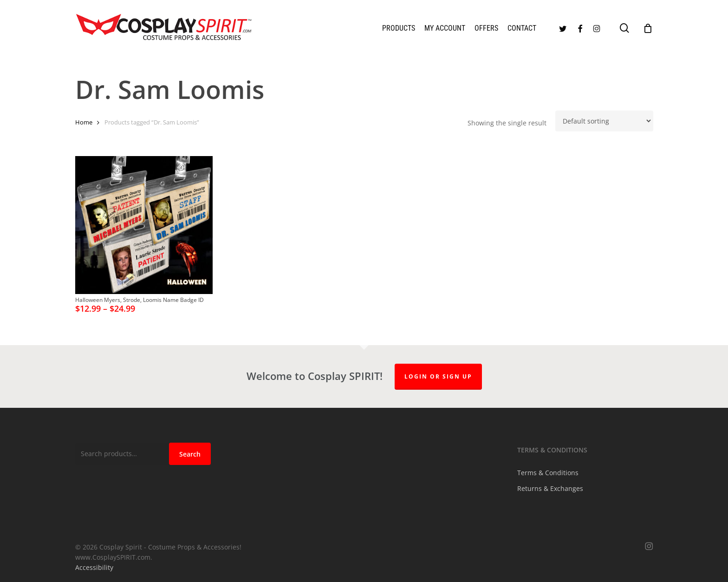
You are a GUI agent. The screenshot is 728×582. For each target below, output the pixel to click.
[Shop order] (604, 121)
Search (190, 454)
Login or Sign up (438, 376)
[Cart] (648, 28)
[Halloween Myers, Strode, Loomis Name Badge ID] (144, 225)
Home (84, 122)
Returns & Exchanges (550, 488)
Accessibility (94, 567)
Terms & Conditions (548, 473)
